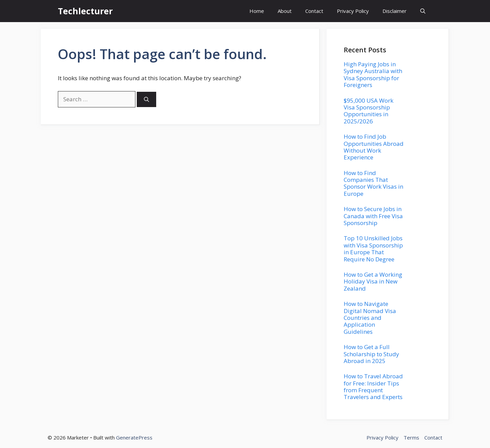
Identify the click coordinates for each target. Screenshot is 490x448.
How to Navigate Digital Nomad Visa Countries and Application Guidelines (370, 318)
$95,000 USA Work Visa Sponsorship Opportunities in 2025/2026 (369, 111)
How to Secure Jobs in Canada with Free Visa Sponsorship (373, 216)
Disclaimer (395, 11)
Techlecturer (85, 11)
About (285, 11)
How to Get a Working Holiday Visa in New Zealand (373, 281)
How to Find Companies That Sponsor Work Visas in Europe (373, 183)
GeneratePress (134, 437)
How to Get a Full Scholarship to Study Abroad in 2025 (371, 354)
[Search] (146, 99)
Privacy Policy (353, 11)
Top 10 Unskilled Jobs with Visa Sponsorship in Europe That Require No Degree (373, 248)
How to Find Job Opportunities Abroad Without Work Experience (374, 147)
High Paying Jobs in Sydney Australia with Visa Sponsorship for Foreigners (373, 74)
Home (257, 11)
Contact (314, 11)
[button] (423, 11)
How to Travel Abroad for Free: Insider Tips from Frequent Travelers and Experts (373, 386)
